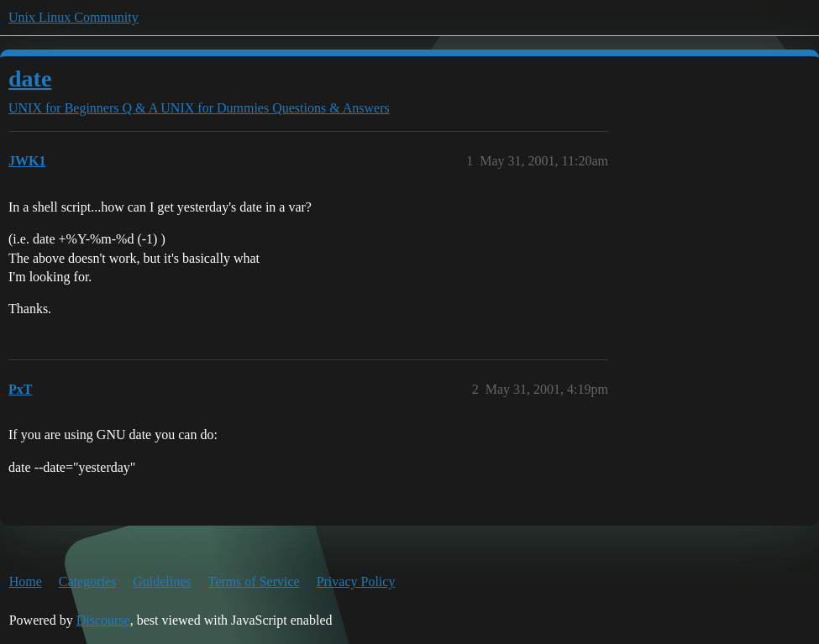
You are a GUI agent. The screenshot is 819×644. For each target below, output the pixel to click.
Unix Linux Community (73, 17)
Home (26, 581)
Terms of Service (254, 581)
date (30, 79)
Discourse (103, 620)
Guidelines (162, 581)
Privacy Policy (356, 581)
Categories (87, 581)
